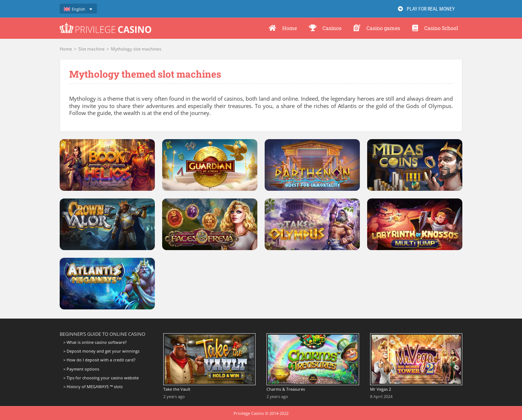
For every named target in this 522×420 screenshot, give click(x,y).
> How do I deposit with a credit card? (99, 360)
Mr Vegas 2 (381, 389)
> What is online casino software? (95, 342)
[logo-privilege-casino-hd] (105, 25)
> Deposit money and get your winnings (101, 351)
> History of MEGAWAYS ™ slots (93, 386)
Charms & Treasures (286, 389)
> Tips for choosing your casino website (101, 378)
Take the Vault (177, 389)
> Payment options (81, 369)
